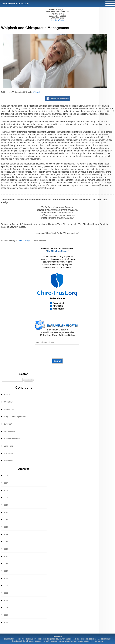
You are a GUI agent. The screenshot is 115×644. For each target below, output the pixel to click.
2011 (6, 512)
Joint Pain (9, 446)
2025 (6, 615)
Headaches (9, 409)
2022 (6, 593)
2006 (6, 476)
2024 (6, 608)
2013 (6, 527)
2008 (6, 490)
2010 (6, 505)
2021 (6, 586)
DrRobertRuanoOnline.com (15, 4)
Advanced (9, 461)
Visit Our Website (57, 20)
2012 (6, 520)
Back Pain (9, 395)
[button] (28, 380)
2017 (6, 556)
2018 (6, 564)
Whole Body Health (13, 439)
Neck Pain (9, 402)
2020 (6, 578)
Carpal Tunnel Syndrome (15, 417)
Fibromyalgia (10, 431)
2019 (6, 571)
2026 (6, 622)
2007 (6, 483)
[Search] (12, 380)
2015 (6, 542)
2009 (6, 498)
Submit (57, 361)
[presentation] (57, 352)
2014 (6, 534)
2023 (6, 600)
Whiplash (36, 92)
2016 (6, 549)
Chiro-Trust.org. (24, 241)
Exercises (8, 453)
